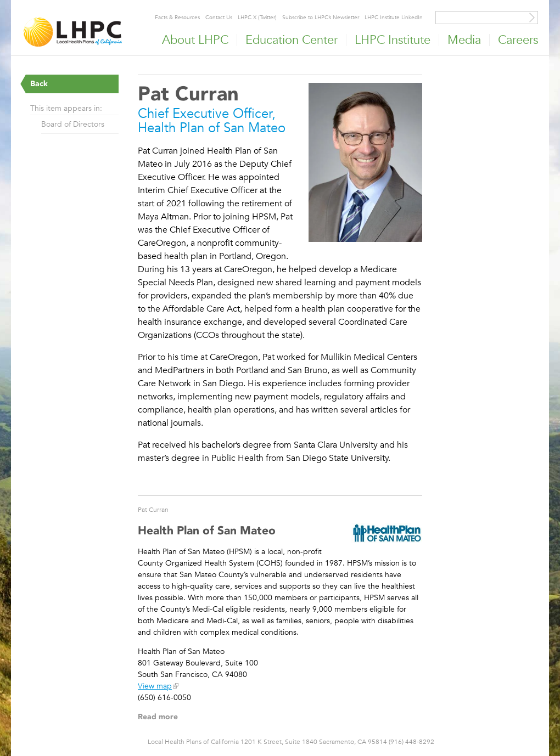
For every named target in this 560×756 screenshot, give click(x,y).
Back (39, 84)
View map (155, 686)
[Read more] (365, 164)
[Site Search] (532, 18)
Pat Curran (153, 509)
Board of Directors (73, 124)
